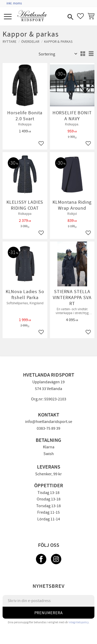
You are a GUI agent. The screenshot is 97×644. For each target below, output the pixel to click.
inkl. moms (14, 3)
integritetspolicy (79, 622)
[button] (8, 17)
